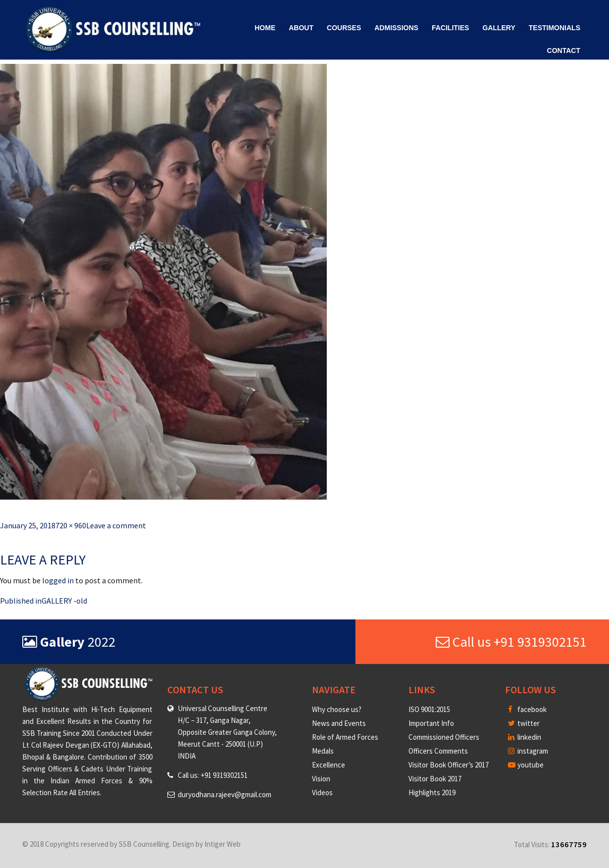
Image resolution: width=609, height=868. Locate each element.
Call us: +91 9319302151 (213, 775)
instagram (528, 751)
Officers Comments (438, 751)
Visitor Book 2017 (435, 779)
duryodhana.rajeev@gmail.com (225, 794)
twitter (524, 723)
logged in (58, 580)
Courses (344, 28)
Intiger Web (223, 844)
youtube (526, 765)
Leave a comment (116, 525)
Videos (322, 792)
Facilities (450, 28)
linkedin (525, 737)
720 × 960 (71, 525)
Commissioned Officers (444, 737)
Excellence (329, 765)
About (301, 28)
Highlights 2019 (432, 792)
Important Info (431, 723)
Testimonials (555, 28)
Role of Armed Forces (345, 737)
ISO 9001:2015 (429, 709)
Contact (564, 51)
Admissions (396, 28)
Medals (323, 751)
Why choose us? (337, 709)
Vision (321, 779)
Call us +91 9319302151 (511, 642)
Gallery (499, 28)
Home (265, 28)
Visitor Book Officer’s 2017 (449, 765)
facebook (527, 709)
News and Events (339, 723)
